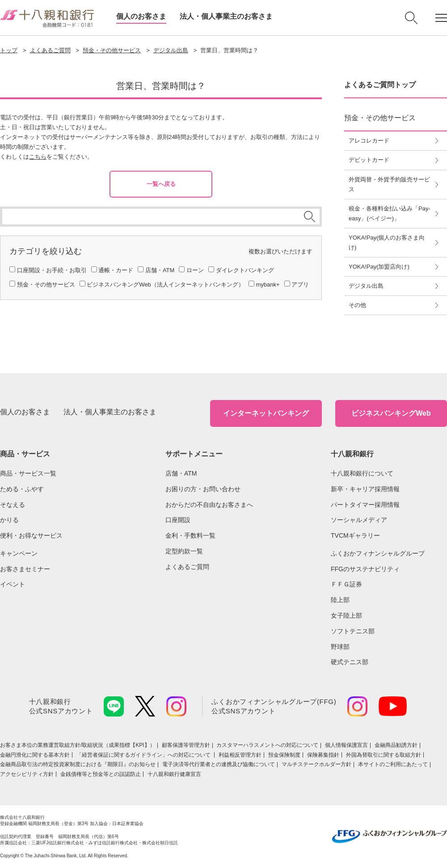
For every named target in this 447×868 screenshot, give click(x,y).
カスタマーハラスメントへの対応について (267, 745)
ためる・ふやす (22, 489)
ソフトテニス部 (353, 631)
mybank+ (268, 284)
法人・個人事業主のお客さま (226, 16)
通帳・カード (116, 270)
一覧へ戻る (161, 184)
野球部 (340, 647)
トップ (9, 50)
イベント (13, 584)
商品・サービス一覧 (28, 473)
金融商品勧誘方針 (396, 745)
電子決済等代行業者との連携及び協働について (219, 764)
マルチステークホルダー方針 (316, 764)
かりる (9, 520)
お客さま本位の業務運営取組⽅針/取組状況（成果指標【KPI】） (78, 745)
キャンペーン (19, 553)
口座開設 (178, 520)
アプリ (300, 284)
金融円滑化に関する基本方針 (35, 755)
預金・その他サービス (112, 50)
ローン (195, 270)
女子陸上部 (346, 615)
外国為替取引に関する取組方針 (384, 755)
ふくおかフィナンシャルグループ (378, 553)
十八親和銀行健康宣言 (174, 774)
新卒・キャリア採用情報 (365, 489)
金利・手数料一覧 (190, 535)
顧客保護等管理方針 (186, 745)
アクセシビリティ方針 (27, 774)
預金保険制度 (284, 755)
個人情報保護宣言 (346, 745)
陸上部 (340, 600)
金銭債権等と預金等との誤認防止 (101, 774)
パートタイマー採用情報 (365, 505)
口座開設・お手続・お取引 (52, 270)
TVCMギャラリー (355, 535)
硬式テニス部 (350, 662)
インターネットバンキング (266, 413)
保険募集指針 (323, 755)
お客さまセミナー (25, 569)
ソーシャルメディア (359, 520)
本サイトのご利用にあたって (393, 764)
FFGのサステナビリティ (365, 569)
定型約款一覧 (184, 551)
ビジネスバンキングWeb (391, 413)
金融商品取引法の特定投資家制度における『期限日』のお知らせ (78, 764)
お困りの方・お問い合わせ (203, 489)
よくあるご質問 (50, 50)
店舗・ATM (160, 270)
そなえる (13, 505)
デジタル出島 (171, 50)
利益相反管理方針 (240, 755)
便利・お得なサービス (31, 535)
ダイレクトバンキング (245, 270)
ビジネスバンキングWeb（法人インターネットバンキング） (165, 284)
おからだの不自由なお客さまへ (209, 505)
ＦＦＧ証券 (346, 584)
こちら (38, 157)
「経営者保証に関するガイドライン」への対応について (144, 755)
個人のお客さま (141, 16)
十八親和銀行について (362, 473)
